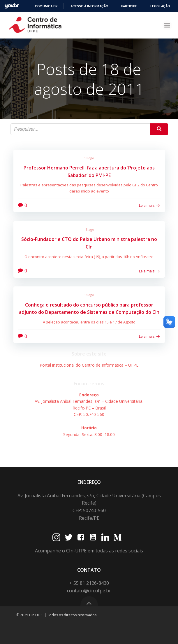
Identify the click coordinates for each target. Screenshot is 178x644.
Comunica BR (46, 6)
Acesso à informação (89, 6)
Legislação (160, 6)
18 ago (89, 158)
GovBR (12, 6)
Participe (129, 6)
